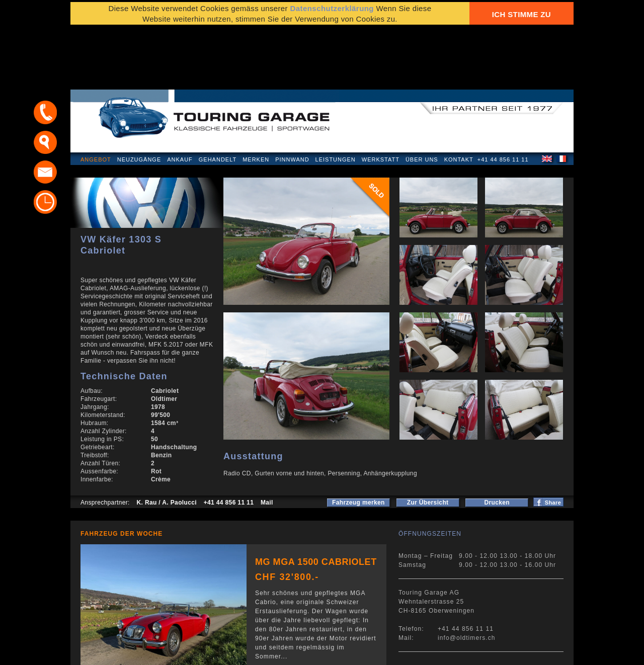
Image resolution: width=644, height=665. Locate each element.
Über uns (422, 103)
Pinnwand (292, 103)
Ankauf (180, 103)
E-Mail (478, 652)
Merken (256, 103)
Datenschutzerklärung (119, 652)
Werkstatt (381, 103)
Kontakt (459, 103)
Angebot (96, 103)
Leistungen (336, 103)
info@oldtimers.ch (467, 581)
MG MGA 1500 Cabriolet (316, 505)
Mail (267, 446)
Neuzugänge (139, 103)
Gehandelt (218, 103)
